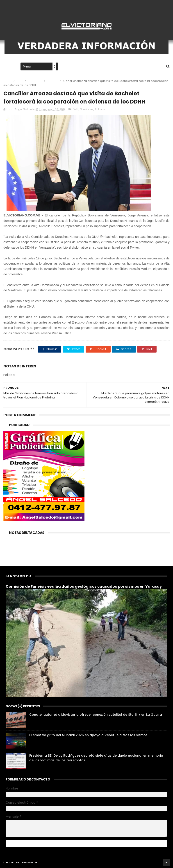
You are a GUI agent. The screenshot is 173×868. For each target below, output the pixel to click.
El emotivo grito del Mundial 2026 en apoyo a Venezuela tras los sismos (88, 735)
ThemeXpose (29, 862)
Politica (53, 81)
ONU (20, 81)
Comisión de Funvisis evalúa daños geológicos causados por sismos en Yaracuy (84, 586)
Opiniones (35, 81)
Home (7, 67)
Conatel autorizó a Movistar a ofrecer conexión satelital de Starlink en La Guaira (96, 715)
